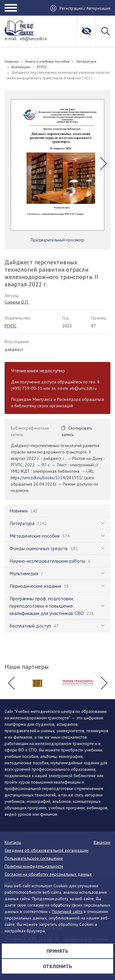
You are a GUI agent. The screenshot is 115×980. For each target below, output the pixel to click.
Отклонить (57, 966)
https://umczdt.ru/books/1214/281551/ (47, 478)
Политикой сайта (67, 911)
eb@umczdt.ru (33, 39)
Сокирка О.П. (17, 302)
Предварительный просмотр (57, 240)
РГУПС (11, 326)
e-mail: (11, 39)
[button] (103, 163)
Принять (57, 951)
